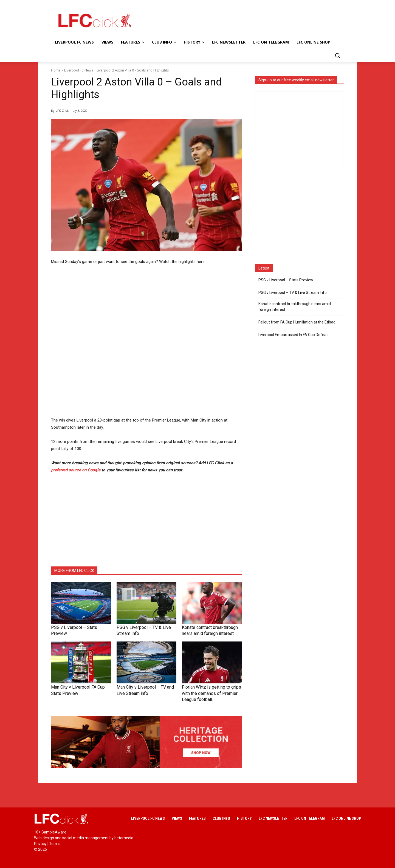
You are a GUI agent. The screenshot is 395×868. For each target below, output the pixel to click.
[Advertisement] (241, 20)
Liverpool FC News (79, 70)
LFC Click (62, 111)
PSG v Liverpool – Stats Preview (76, 627)
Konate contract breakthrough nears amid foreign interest (295, 307)
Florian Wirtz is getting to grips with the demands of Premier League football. (210, 691)
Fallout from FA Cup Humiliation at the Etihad (297, 322)
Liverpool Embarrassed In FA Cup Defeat (293, 335)
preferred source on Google (76, 470)
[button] (337, 55)
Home (56, 70)
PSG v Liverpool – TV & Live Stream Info (293, 293)
